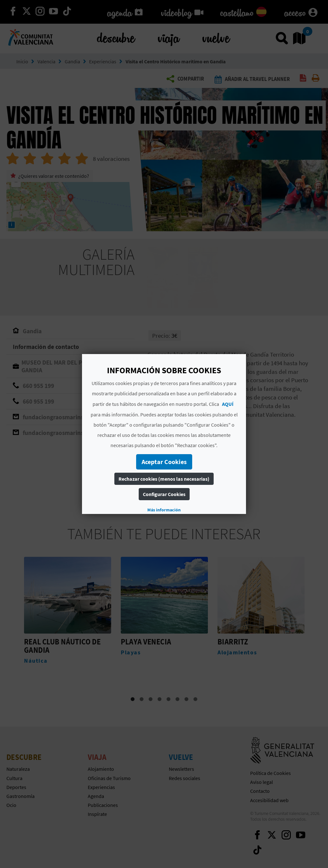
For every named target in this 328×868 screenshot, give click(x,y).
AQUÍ (228, 404)
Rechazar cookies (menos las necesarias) (164, 479)
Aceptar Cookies (164, 462)
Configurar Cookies (164, 494)
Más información (164, 510)
